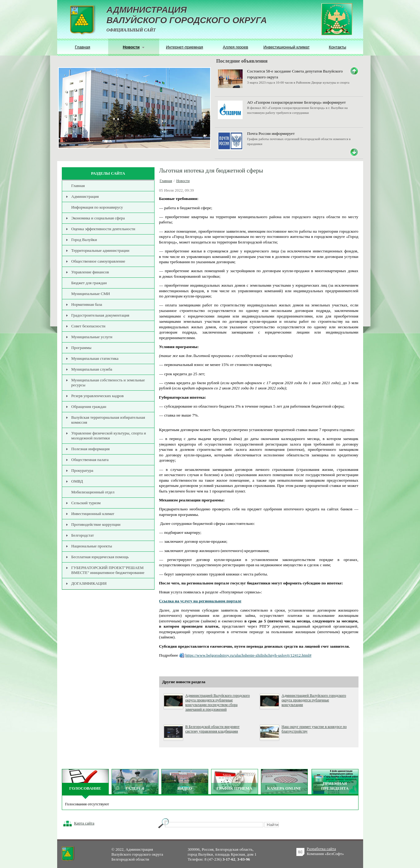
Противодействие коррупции (96, 524)
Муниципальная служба (92, 369)
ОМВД (77, 481)
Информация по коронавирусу (97, 207)
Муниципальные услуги (92, 337)
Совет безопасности (89, 326)
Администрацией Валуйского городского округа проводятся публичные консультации (314, 700)
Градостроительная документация (100, 315)
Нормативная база (87, 304)
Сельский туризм (86, 503)
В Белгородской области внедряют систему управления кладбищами (213, 729)
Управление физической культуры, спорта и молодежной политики (109, 436)
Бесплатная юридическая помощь (100, 557)
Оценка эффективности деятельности (103, 229)
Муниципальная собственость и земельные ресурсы (108, 382)
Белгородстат (83, 535)
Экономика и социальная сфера (98, 218)
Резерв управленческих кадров (98, 396)
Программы (81, 348)
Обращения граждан (89, 407)
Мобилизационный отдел (93, 492)
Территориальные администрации (100, 250)
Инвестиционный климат (286, 47)
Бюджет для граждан (89, 283)
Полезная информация (91, 449)
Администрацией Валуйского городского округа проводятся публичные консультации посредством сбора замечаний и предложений (218, 702)
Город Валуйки (84, 240)
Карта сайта (84, 823)
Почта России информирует (271, 133)
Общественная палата (90, 460)
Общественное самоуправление (98, 261)
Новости (183, 181)
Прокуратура (82, 470)
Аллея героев (235, 47)
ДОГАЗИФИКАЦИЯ (89, 583)
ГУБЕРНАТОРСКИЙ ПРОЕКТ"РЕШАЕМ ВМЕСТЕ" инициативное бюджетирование (108, 570)
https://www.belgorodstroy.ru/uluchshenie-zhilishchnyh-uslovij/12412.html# (248, 655)
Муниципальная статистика (95, 358)
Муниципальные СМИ (91, 294)
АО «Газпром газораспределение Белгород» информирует (297, 102)
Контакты (337, 47)
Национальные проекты (92, 546)
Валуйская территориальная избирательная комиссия (108, 420)
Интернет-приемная (185, 47)
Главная (82, 47)
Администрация (85, 196)
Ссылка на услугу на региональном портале (200, 601)
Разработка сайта (321, 849)
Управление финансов (90, 272)
